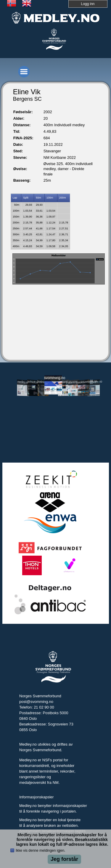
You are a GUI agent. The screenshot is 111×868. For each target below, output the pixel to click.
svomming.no (53, 378)
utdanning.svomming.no (74, 382)
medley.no (23, 382)
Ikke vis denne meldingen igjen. (40, 851)
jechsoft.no (33, 382)
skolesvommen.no (84, 382)
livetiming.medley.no (43, 382)
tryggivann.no (94, 382)
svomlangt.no (63, 382)
